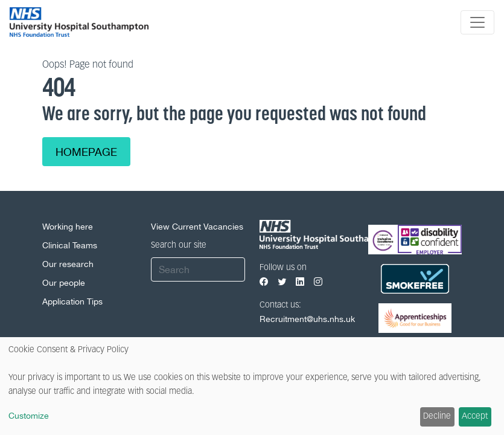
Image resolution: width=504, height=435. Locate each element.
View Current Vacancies (197, 227)
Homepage (86, 152)
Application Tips (72, 301)
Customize (29, 416)
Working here (68, 227)
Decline (437, 417)
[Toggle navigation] (477, 22)
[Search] (198, 269)
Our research (68, 264)
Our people (64, 283)
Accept (475, 417)
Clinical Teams (70, 245)
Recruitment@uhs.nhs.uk (307, 319)
